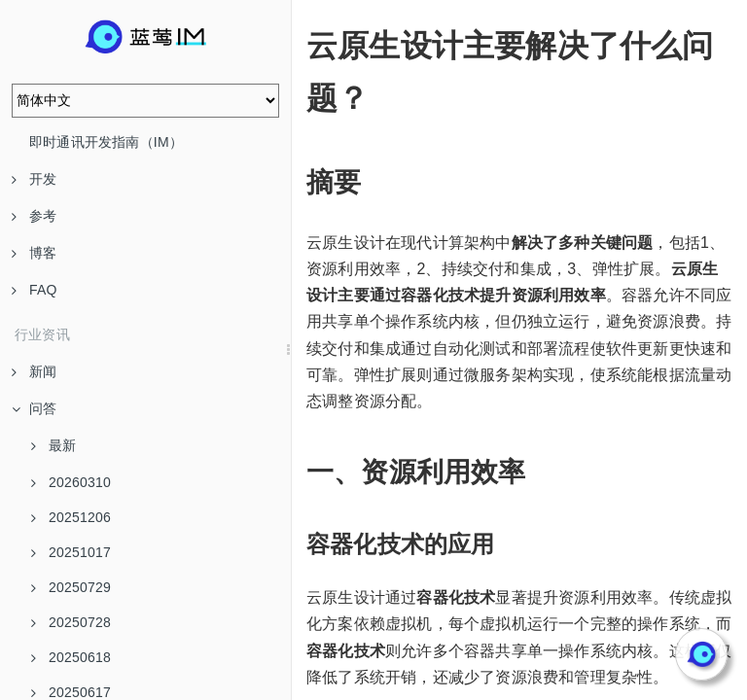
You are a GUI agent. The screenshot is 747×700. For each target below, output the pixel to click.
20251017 (71, 552)
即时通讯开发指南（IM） (106, 142)
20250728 (71, 622)
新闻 (34, 371)
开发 (34, 179)
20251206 (71, 517)
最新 (53, 445)
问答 (34, 408)
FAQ (35, 290)
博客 (34, 253)
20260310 (71, 482)
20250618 (71, 657)
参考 (34, 216)
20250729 (71, 587)
